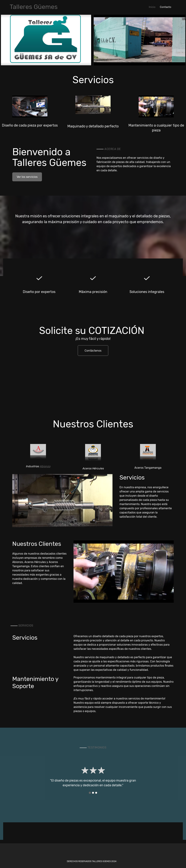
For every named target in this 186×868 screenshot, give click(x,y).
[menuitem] (152, 7)
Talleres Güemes (34, 7)
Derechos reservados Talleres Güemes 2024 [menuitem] (92, 861)
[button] (46, 40)
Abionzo (45, 466)
